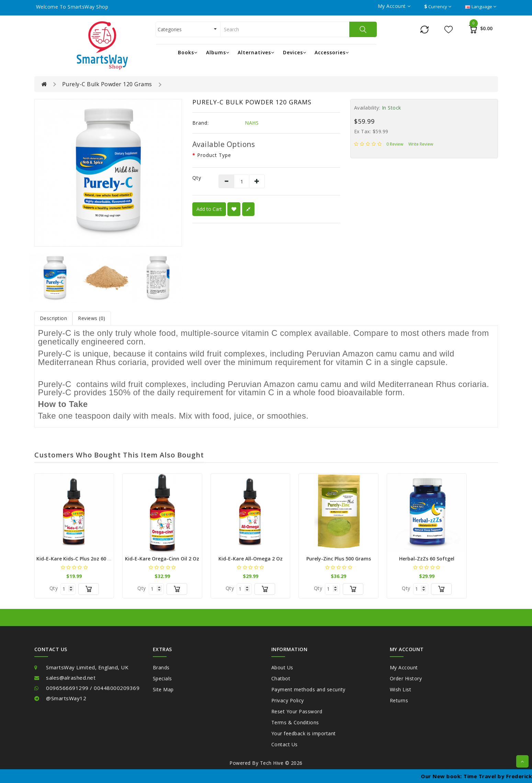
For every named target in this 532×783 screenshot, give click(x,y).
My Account (404, 667)
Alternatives (256, 52)
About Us (282, 667)
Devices (295, 52)
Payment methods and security (308, 689)
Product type (214, 155)
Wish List (401, 689)
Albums (218, 52)
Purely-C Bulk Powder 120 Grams (107, 84)
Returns (399, 700)
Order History (406, 678)
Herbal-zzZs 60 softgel (427, 559)
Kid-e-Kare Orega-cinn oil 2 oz (162, 559)
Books (188, 52)
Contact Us (285, 744)
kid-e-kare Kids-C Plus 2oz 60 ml (75, 559)
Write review (421, 144)
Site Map (163, 689)
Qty (197, 178)
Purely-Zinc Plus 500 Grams (339, 559)
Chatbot (281, 678)
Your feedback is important (304, 733)
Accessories (332, 52)
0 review (395, 144)
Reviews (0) (92, 318)
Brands (161, 667)
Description (54, 318)
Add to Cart (209, 209)
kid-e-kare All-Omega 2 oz (251, 559)
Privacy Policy (288, 700)
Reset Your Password (297, 711)
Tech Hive (272, 763)
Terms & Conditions (295, 722)
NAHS (252, 123)
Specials (162, 678)
